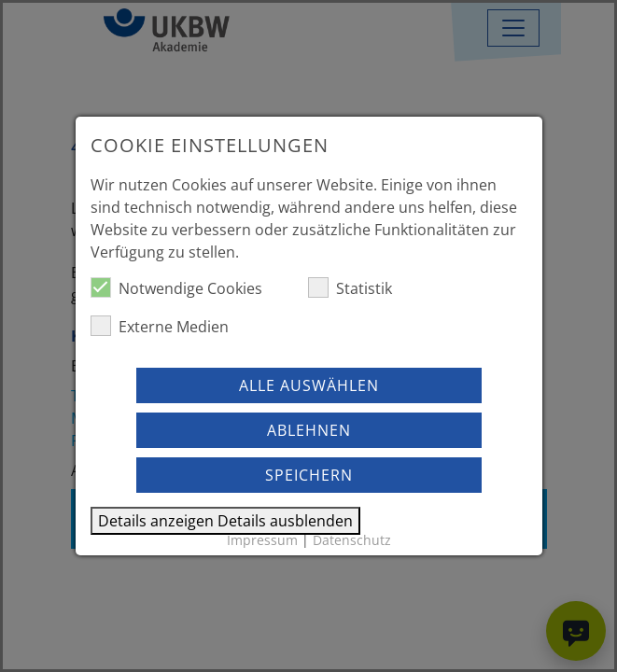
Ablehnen (309, 430)
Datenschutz (352, 540)
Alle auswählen (309, 385)
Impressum (262, 540)
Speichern (309, 475)
